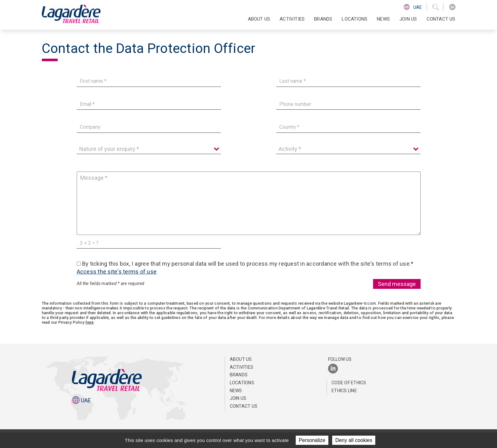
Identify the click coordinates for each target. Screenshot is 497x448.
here (90, 322)
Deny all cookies (354, 440)
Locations (355, 19)
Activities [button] (292, 19)
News (383, 19)
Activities (242, 367)
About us (241, 359)
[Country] (348, 127)
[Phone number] (348, 104)
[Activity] (348, 149)
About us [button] (259, 19)
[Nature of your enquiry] (149, 149)
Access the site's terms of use (117, 272)
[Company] (149, 127)
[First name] (149, 81)
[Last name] (348, 81)
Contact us (441, 19)
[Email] (149, 104)
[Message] (249, 203)
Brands (323, 19)
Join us (408, 19)
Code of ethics (349, 383)
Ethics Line (344, 391)
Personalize (312, 440)
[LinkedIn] (452, 7)
